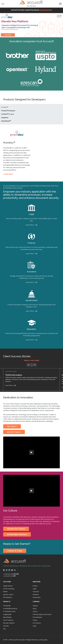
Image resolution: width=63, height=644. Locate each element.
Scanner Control (8, 595)
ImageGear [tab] (5, 118)
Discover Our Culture (16, 529)
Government (37, 597)
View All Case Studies (32, 360)
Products (7, 602)
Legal (34, 589)
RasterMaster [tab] (6, 121)
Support (35, 606)
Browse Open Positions (17, 534)
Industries (37, 582)
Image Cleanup (8, 586)
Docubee (6, 626)
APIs (5, 629)
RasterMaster (7, 617)
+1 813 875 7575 (8, 576)
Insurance (36, 592)
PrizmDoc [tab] (5, 107)
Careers (35, 611)
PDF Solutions (8, 597)
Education (36, 595)
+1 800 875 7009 (8, 574)
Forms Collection (8, 620)
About (35, 609)
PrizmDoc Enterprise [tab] (8, 111)
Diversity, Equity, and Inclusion (42, 614)
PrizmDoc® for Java (9, 611)
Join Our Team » (14, 432)
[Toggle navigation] (60, 4)
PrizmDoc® (7, 606)
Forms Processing (9, 589)
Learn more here (46, 10)
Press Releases (37, 617)
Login (3, 4)
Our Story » (12, 426)
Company (36, 602)
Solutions (7, 582)
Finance (35, 586)
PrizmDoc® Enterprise (10, 609)
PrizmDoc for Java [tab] (7, 114)
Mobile (5, 592)
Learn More (8, 35)
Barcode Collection (9, 623)
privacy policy (43, 640)
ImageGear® (7, 614)
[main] (31, 281)
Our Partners (37, 623)
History (35, 620)
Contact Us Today (15, 551)
